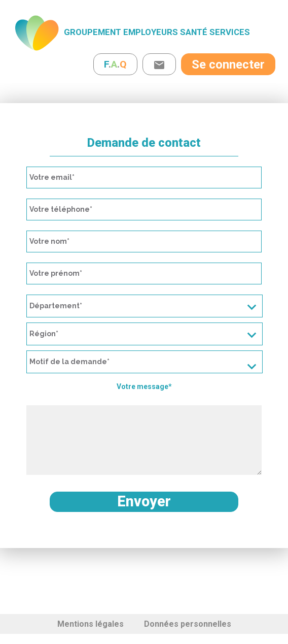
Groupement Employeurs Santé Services (157, 32)
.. (115, 64)
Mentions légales (91, 624)
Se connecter (228, 65)
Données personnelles (188, 624)
